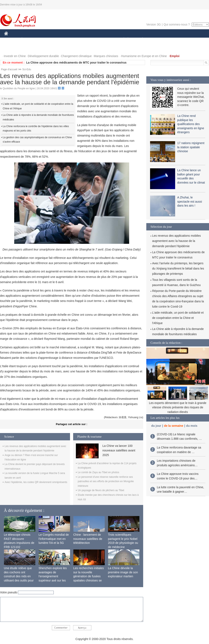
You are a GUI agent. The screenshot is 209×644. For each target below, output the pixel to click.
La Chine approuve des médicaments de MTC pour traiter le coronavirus (76, 63)
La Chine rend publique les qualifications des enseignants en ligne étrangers (191, 124)
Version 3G (154, 24)
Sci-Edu (27, 69)
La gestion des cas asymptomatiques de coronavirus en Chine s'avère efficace (37, 140)
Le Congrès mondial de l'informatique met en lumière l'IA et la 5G (54, 539)
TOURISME (175, 39)
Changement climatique (76, 56)
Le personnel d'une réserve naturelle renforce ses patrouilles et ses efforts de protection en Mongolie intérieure (106, 481)
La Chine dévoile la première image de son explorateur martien (123, 572)
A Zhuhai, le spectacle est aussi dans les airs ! (190, 201)
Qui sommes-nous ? (177, 24)
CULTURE (103, 39)
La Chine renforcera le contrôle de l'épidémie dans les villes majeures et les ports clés (36, 129)
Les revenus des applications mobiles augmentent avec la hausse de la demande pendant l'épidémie (177, 241)
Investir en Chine (15, 56)
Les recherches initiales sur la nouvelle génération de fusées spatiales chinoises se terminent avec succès (89, 576)
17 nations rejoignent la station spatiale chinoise (191, 147)
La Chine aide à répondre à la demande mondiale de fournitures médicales (38, 117)
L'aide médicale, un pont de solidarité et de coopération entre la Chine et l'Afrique (38, 106)
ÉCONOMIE (29, 39)
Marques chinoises (106, 56)
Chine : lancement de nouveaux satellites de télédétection (88, 539)
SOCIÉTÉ (122, 39)
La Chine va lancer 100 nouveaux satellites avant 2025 (119, 450)
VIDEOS (30, 48)
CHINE (11, 39)
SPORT (157, 39)
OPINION (195, 39)
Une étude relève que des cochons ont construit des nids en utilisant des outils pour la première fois (19, 576)
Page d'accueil (9, 69)
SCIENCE (85, 39)
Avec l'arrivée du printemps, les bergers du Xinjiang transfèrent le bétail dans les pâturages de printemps (178, 268)
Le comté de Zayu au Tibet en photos (98, 472)
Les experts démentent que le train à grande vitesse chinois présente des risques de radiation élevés (178, 407)
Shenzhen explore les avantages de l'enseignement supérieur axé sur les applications (53, 576)
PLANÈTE (140, 39)
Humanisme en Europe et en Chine (144, 56)
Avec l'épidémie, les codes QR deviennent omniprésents (36, 482)
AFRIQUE (66, 39)
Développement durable (43, 56)
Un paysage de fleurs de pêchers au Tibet (101, 490)
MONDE (49, 39)
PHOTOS (13, 48)
